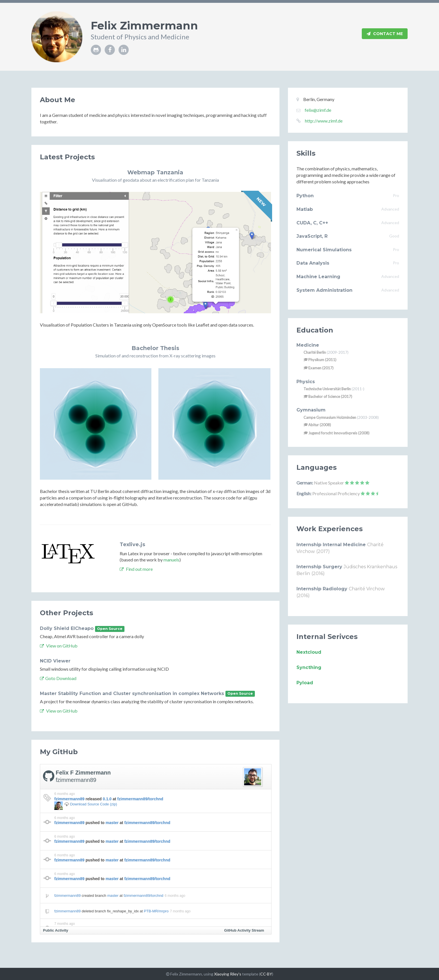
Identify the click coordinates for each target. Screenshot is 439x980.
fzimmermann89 (76, 780)
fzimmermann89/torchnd (140, 799)
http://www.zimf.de (324, 121)
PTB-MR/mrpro (156, 911)
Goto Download (58, 678)
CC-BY (266, 974)
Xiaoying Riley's (228, 974)
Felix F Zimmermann (83, 773)
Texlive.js (132, 544)
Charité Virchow (367, 589)
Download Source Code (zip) (94, 804)
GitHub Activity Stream (244, 930)
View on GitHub (59, 646)
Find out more (136, 569)
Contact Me (385, 34)
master (112, 823)
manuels (171, 560)
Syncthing (309, 667)
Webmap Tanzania (155, 172)
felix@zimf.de (318, 110)
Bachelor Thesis (155, 348)
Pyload (305, 683)
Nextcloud (309, 652)
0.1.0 (107, 799)
